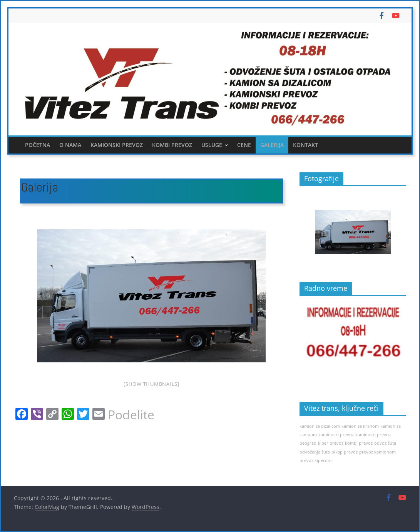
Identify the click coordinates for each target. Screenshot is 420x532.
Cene (244, 145)
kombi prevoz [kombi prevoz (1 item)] (359, 443)
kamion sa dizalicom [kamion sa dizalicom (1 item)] (320, 426)
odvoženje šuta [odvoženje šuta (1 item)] (315, 452)
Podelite (131, 415)
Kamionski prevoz (117, 145)
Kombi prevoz (172, 145)
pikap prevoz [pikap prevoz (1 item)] (345, 452)
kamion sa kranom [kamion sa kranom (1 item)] (360, 426)
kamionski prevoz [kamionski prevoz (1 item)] (336, 435)
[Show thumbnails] (151, 384)
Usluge (212, 145)
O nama (70, 145)
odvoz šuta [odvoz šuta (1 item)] (385, 443)
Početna (38, 145)
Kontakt (305, 145)
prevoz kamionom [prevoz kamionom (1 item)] (377, 452)
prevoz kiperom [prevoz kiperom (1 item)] (315, 460)
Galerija (272, 145)
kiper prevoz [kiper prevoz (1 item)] (331, 443)
